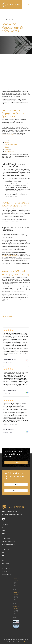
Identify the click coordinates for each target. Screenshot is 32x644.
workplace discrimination (8, 135)
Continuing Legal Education (8, 544)
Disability (7, 149)
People (3, 531)
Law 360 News (5, 564)
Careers (3, 533)
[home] (11, 5)
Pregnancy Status (9, 152)
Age (6, 138)
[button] (28, 5)
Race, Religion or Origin (11, 145)
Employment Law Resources (8, 541)
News (3, 561)
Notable (23, 642)
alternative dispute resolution (9, 256)
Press (3, 555)
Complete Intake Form (7, 574)
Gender (7, 140)
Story (3, 528)
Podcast (4, 558)
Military (6, 147)
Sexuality (7, 142)
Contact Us (4, 572)
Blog (3, 552)
